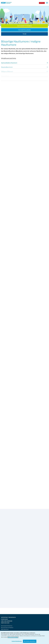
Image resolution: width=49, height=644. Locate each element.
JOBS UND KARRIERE (7, 621)
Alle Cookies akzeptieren (30, 641)
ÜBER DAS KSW (5, 623)
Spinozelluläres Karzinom (25, 63)
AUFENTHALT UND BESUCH (8, 617)
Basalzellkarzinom (24, 68)
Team (24, 34)
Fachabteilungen (24, 30)
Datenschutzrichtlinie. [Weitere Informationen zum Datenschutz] (13, 637)
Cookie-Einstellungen (17, 641)
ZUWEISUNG (4, 619)
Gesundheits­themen (25, 26)
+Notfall (42, 3)
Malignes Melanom (24, 72)
